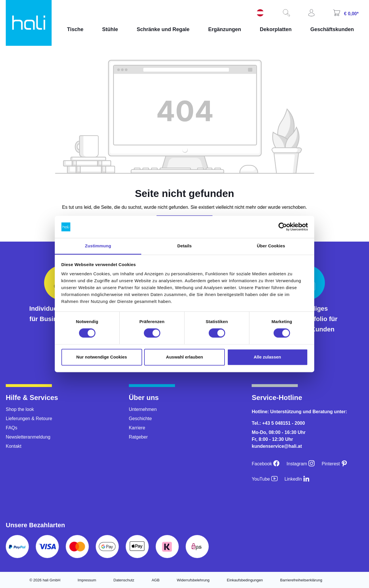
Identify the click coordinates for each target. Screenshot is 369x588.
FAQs (12, 428)
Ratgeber (138, 437)
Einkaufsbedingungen (245, 580)
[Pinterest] (335, 464)
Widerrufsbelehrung (193, 580)
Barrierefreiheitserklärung (301, 580)
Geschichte (140, 419)
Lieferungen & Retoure (29, 419)
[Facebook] (266, 464)
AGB (156, 580)
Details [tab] (184, 246)
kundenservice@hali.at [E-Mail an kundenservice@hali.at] (277, 446)
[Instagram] (301, 464)
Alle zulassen (267, 357)
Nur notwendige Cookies (102, 357)
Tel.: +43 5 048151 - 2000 (278, 423)
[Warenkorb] (345, 13)
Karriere (137, 428)
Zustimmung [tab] (98, 246)
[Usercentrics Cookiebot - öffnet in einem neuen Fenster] (283, 227)
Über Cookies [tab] (271, 246)
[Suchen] (286, 13)
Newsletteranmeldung (28, 437)
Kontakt (14, 446)
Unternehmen (143, 409)
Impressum (87, 580)
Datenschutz (124, 580)
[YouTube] (264, 479)
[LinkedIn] (297, 479)
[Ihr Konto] (311, 13)
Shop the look (20, 409)
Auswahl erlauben (184, 357)
